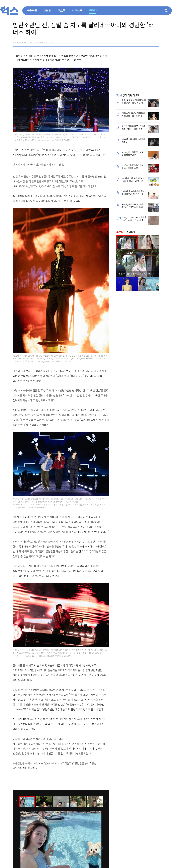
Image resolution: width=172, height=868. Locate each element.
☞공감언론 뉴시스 (22, 763)
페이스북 (139, 41)
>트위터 (145, 41)
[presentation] (17, 802)
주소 (157, 41)
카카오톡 (151, 41)
